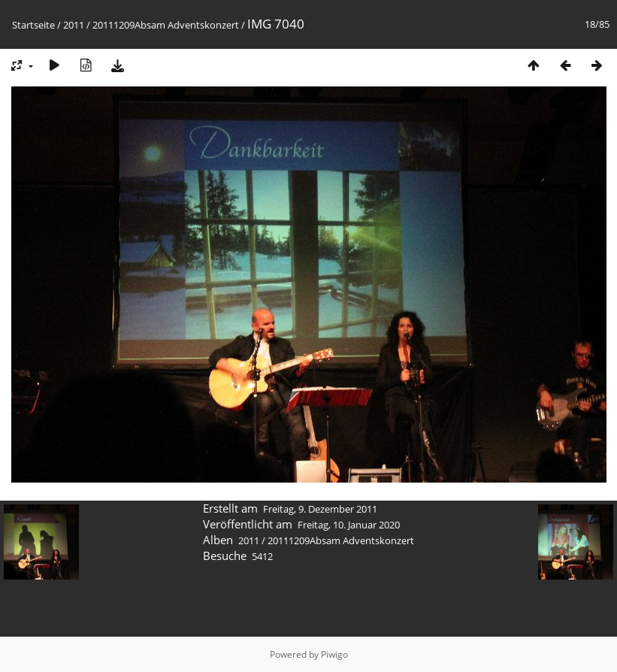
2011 (74, 25)
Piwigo (334, 654)
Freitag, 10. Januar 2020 (349, 525)
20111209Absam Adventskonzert (166, 25)
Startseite (33, 25)
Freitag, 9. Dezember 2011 (320, 509)
